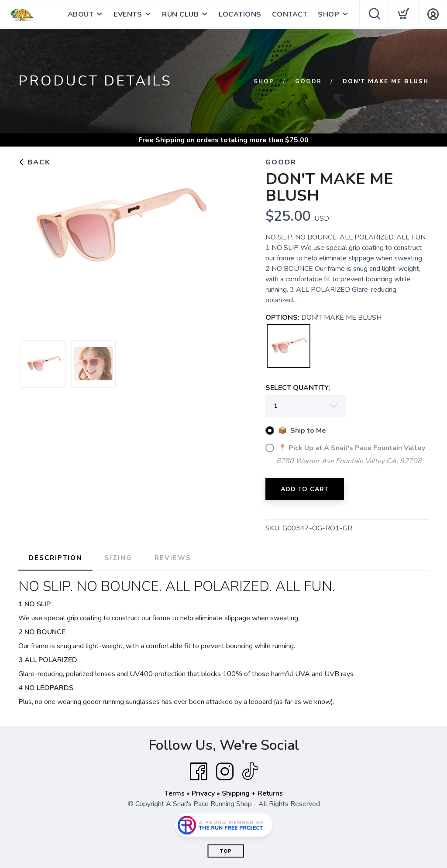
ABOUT (81, 14)
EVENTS (128, 14)
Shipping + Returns (252, 793)
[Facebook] (199, 772)
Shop (264, 82)
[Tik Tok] (250, 772)
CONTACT (290, 14)
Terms (175, 793)
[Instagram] (225, 772)
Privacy (203, 793)
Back (34, 162)
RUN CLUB (180, 14)
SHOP (328, 14)
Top (226, 851)
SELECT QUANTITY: (298, 388)
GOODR (308, 82)
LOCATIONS (240, 14)
